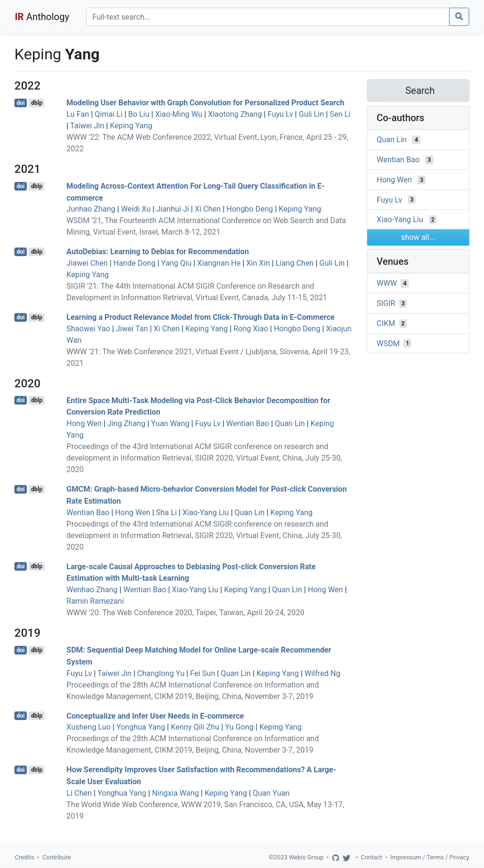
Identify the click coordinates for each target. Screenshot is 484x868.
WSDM (388, 343)
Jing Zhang (126, 423)
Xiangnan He (219, 263)
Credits (24, 857)
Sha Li (167, 513)
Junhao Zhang (91, 209)
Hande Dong (135, 263)
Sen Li (340, 114)
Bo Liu (139, 114)
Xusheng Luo (89, 727)
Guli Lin (311, 114)
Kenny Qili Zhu (195, 727)
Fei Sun (203, 673)
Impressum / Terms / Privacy (430, 857)
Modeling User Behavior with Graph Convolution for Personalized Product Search (206, 103)
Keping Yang (131, 126)
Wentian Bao (248, 423)
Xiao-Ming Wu (179, 114)
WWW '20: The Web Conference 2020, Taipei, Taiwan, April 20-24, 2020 (186, 613)
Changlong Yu (161, 673)
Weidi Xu (136, 209)
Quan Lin (290, 423)
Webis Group (306, 857)
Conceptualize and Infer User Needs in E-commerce (155, 716)
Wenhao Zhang (92, 590)
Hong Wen (84, 423)
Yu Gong (239, 727)
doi (21, 103)
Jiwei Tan (132, 329)
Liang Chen (295, 263)
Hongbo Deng (250, 209)
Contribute (56, 857)
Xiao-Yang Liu (206, 513)
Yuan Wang (170, 423)
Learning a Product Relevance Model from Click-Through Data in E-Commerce (201, 317)
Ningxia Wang (175, 793)
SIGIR (386, 303)
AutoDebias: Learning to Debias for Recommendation (158, 252)
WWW (387, 283)
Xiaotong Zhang (235, 114)
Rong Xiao (251, 329)
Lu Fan (78, 114)
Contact (372, 857)
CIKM (386, 323)
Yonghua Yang (141, 727)
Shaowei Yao (88, 329)
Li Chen (79, 793)
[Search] (268, 17)
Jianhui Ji (172, 209)
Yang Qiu (176, 263)
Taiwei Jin (87, 126)
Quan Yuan (271, 793)
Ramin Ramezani (95, 601)
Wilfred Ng (322, 673)
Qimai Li (109, 114)
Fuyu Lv (280, 114)
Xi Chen (208, 209)
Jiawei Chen (87, 263)
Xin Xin (258, 263)
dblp (37, 103)
